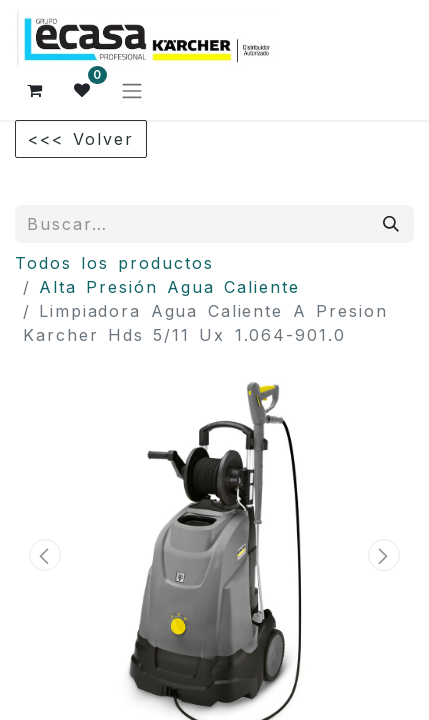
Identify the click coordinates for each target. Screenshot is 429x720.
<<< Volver (81, 139)
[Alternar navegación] (132, 90)
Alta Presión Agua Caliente (169, 287)
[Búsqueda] (392, 224)
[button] (45, 555)
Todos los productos (114, 263)
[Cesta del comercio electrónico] (35, 90)
